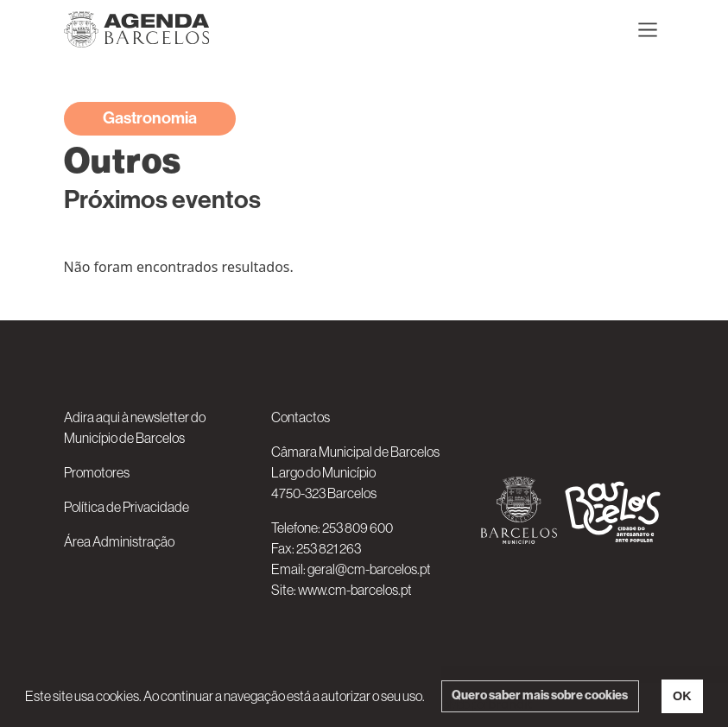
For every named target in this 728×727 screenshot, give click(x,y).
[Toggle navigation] (648, 29)
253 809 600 (358, 528)
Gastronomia (150, 118)
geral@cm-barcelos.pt (369, 569)
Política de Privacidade (127, 507)
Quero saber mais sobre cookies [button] (540, 695)
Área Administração (119, 541)
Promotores (97, 472)
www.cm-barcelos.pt (355, 590)
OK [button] (682, 696)
